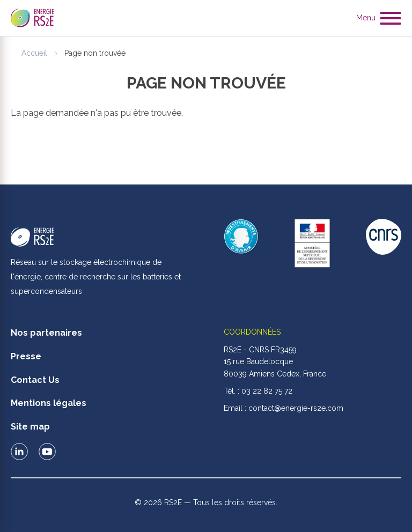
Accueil (34, 53)
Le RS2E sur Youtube (47, 452)
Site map (30, 427)
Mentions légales (49, 403)
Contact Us (35, 380)
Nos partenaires (46, 333)
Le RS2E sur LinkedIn (19, 452)
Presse (26, 356)
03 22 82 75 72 (267, 391)
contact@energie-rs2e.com (296, 408)
